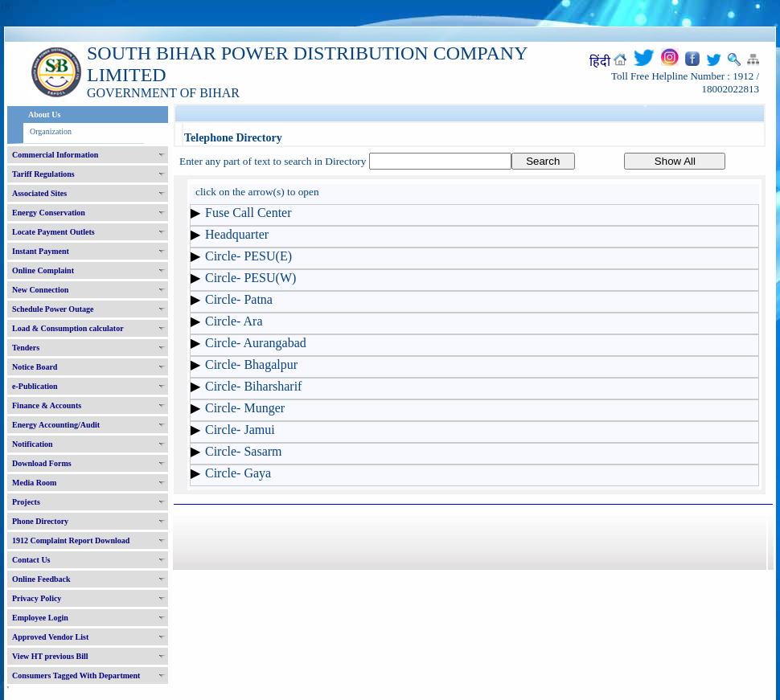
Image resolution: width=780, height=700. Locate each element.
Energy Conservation (49, 213)
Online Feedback (41, 579)
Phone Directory (40, 521)
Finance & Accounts (47, 405)
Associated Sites (39, 193)
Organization (51, 131)
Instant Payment (41, 251)
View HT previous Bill (50, 656)
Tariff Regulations (43, 174)
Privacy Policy (37, 598)
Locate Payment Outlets (53, 232)
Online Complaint (43, 270)
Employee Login (40, 618)
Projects (26, 502)
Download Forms (42, 463)
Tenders (26, 348)
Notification (33, 444)
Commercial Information (55, 155)
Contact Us (31, 560)
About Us (44, 115)
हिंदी (600, 61)
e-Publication (35, 386)
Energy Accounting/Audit (56, 425)
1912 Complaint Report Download (71, 540)
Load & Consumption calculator (68, 328)
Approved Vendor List (50, 637)
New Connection (40, 290)
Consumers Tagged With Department (76, 675)
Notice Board (35, 367)
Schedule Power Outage (53, 309)
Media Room (34, 483)
